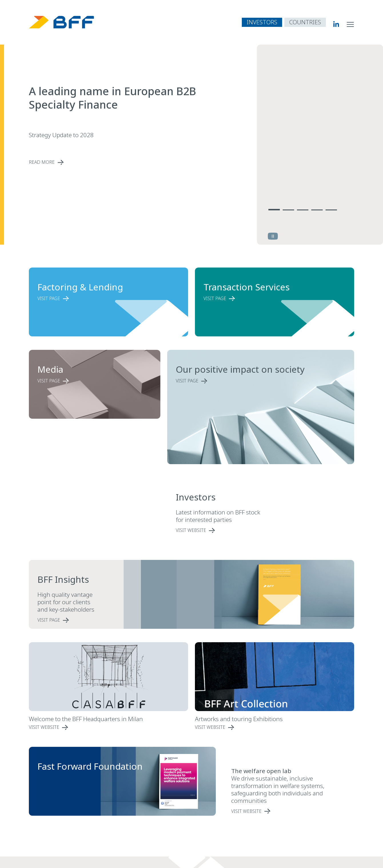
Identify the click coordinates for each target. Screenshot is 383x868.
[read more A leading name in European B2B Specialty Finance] (120, 162)
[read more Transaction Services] (266, 299)
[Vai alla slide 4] (317, 209)
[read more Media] (88, 381)
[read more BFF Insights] (170, 620)
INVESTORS (262, 22)
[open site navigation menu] (350, 24)
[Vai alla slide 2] (288, 209)
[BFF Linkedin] (333, 24)
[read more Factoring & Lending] (100, 299)
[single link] (282, 811)
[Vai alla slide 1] (274, 209)
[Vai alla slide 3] (303, 209)
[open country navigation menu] (305, 22)
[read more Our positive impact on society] (250, 381)
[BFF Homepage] (61, 22)
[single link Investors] (227, 530)
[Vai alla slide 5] (331, 209)
